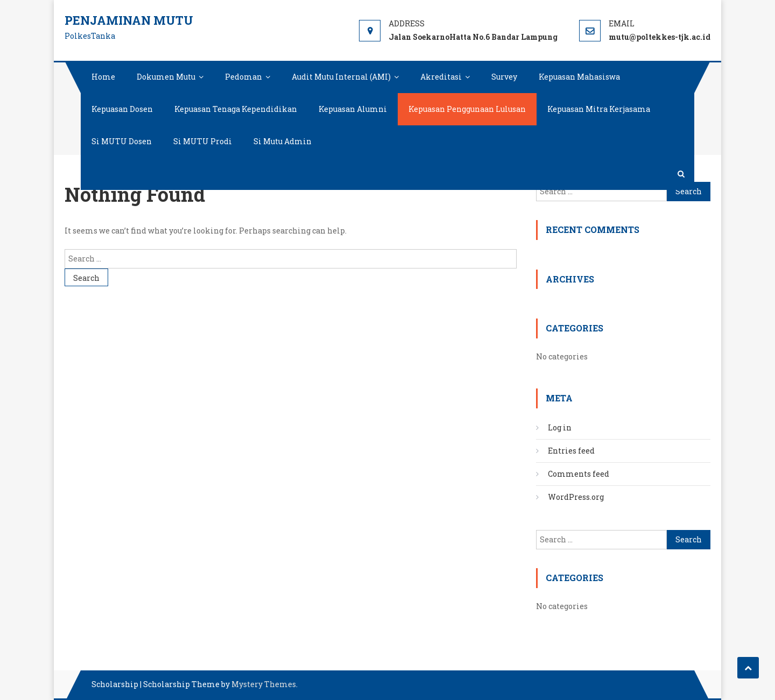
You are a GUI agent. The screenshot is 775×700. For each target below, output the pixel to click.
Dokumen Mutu (166, 77)
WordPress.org (576, 497)
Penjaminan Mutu (129, 20)
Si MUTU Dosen (122, 141)
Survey (504, 77)
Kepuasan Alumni (353, 109)
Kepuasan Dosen (122, 109)
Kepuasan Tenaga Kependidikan (236, 109)
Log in (560, 427)
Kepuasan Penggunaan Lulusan (467, 109)
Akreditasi (441, 77)
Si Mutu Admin (283, 141)
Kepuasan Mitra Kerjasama (599, 109)
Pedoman (244, 77)
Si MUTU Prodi (203, 141)
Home (103, 77)
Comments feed (579, 474)
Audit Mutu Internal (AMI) (341, 77)
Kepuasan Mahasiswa (579, 77)
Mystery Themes (264, 684)
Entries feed (571, 451)
